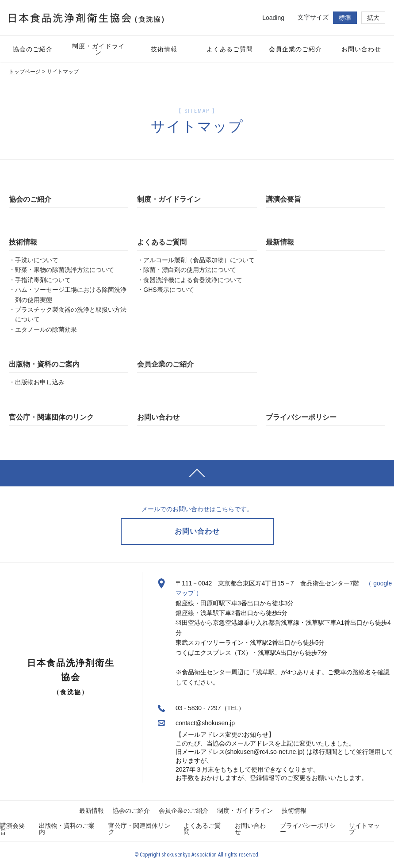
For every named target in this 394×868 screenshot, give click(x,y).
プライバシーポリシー (301, 417)
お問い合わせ (158, 417)
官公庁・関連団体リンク (139, 829)
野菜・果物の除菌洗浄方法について (65, 270)
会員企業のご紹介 (165, 364)
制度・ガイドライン (169, 199)
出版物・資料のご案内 (44, 364)
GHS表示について (168, 290)
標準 (345, 18)
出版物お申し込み (40, 382)
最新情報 (280, 242)
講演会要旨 (283, 199)
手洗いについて (37, 260)
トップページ (25, 72)
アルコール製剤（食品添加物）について (199, 260)
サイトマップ (364, 829)
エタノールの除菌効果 (46, 329)
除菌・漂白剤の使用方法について (190, 270)
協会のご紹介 (30, 199)
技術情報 (23, 242)
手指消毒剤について (43, 280)
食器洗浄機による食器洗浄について (193, 280)
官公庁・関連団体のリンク (51, 417)
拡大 (373, 18)
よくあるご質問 (162, 242)
